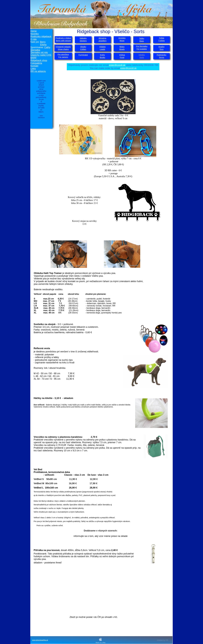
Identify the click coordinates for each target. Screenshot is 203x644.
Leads (102, 49)
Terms (162, 57)
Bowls (122, 49)
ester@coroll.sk (117, 65)
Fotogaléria (36, 63)
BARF (34, 58)
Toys (162, 49)
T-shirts (162, 41)
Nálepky (83, 38)
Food (122, 57)
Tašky (142, 38)
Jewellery (102, 41)
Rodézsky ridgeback (41, 36)
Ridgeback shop (39, 60)
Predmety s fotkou (63, 38)
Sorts (142, 57)
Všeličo (142, 55)
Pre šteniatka (142, 46)
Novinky (35, 34)
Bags (142, 41)
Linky (33, 69)
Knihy (103, 55)
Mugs (122, 41)
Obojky (83, 47)
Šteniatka (35, 50)
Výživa (122, 55)
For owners (63, 57)
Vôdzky (102, 47)
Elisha (43, 45)
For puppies (142, 49)
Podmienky (161, 55)
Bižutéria (102, 38)
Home (34, 31)
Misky (122, 47)
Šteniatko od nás (39, 52)
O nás (34, 39)
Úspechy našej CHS (41, 55)
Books (103, 57)
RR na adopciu (38, 71)
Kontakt (34, 66)
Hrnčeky (122, 38)
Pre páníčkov (63, 54)
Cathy (47, 47)
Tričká (161, 38)
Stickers (83, 41)
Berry (43, 42)
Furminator (83, 55)
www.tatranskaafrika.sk (40, 640)
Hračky (162, 47)
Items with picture (63, 41)
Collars (83, 49)
